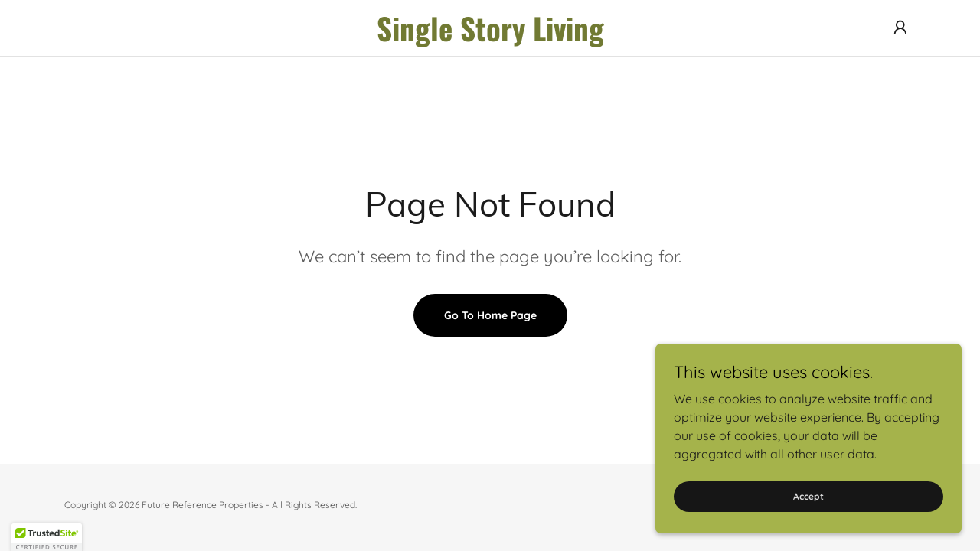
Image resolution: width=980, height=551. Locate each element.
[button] (900, 28)
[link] (490, 37)
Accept (808, 496)
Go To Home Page (490, 315)
